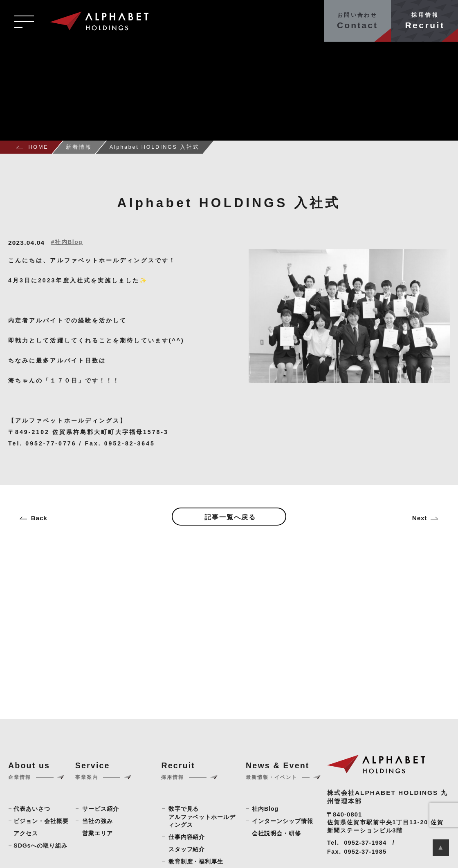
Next (420, 518)
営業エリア (98, 833)
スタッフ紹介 (187, 849)
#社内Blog (67, 242)
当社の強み (98, 821)
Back (39, 518)
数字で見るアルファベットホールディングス (202, 817)
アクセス (26, 833)
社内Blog (265, 809)
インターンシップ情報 (283, 821)
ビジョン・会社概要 (41, 821)
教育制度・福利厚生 (196, 861)
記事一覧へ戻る (230, 517)
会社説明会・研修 (276, 833)
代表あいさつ (32, 809)
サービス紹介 (101, 809)
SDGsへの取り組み (40, 846)
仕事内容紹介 (187, 837)
